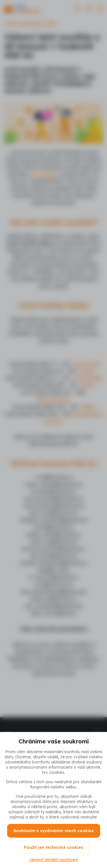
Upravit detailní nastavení (54, 860)
